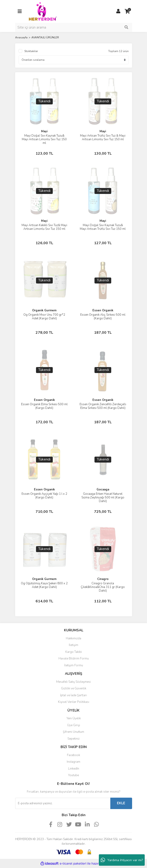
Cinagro (103, 579)
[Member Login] (118, 11)
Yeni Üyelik (74, 718)
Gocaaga (103, 490)
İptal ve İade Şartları (73, 695)
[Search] (74, 27)
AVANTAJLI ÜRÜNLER (45, 37)
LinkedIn (74, 769)
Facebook (73, 755)
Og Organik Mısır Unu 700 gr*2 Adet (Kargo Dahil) (44, 317)
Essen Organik (103, 310)
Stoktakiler (31, 51)
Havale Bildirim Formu (74, 659)
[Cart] (128, 11)
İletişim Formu (74, 665)
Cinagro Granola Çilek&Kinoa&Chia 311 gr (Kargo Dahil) (103, 587)
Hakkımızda (73, 638)
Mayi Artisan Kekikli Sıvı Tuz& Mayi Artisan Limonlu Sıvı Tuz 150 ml (44, 227)
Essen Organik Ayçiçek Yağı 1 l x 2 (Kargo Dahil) (44, 496)
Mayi (44, 131)
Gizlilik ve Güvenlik (74, 688)
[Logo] (43, 11)
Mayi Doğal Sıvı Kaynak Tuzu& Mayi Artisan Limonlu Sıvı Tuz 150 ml (44, 139)
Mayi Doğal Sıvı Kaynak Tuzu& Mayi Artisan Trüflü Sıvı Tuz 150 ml (103, 227)
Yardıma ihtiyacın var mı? (122, 860)
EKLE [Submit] (121, 803)
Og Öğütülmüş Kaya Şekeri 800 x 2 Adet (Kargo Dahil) (44, 585)
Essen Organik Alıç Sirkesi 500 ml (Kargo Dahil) (103, 317)
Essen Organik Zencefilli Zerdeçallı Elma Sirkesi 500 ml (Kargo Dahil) (103, 406)
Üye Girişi (74, 725)
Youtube (73, 775)
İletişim (73, 645)
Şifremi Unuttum (73, 732)
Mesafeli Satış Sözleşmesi (73, 682)
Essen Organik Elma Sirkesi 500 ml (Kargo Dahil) (44, 406)
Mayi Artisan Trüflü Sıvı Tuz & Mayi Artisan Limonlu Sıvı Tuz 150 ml (103, 138)
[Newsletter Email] (63, 803)
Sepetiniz (73, 739)
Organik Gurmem (44, 310)
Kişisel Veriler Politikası (74, 702)
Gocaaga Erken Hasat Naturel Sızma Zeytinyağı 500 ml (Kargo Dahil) (103, 498)
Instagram (73, 762)
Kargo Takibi (74, 652)
